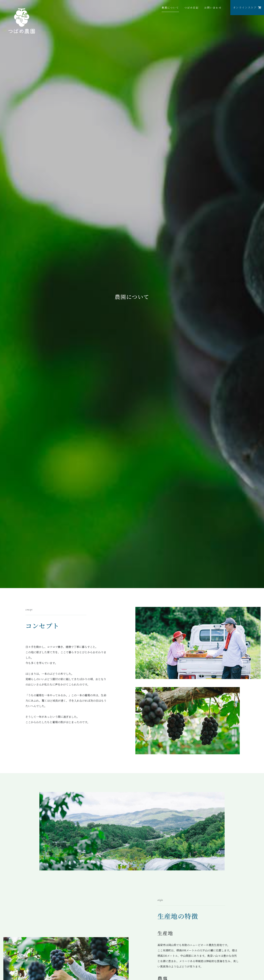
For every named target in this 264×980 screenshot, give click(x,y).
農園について (170, 7)
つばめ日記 (192, 7)
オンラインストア (247, 7)
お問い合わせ (213, 7)
